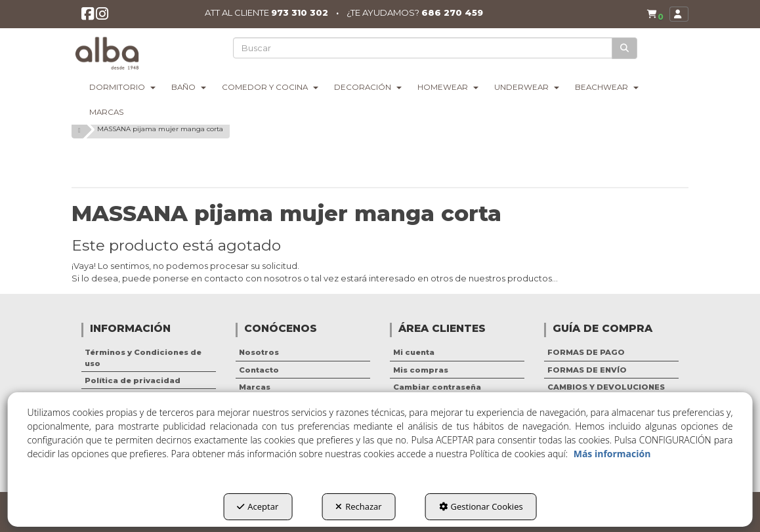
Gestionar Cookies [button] (481, 506)
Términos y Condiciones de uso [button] (143, 358)
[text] (424, 48)
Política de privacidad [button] (133, 380)
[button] (88, 17)
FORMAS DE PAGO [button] (586, 352)
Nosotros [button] (259, 352)
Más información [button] (612, 454)
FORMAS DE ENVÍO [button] (587, 370)
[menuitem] (652, 14)
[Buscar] (625, 48)
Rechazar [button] (358, 506)
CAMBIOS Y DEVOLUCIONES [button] (606, 387)
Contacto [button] (259, 370)
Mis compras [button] (421, 370)
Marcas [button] (255, 387)
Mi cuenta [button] (414, 352)
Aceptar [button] (258, 506)
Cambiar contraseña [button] (437, 387)
